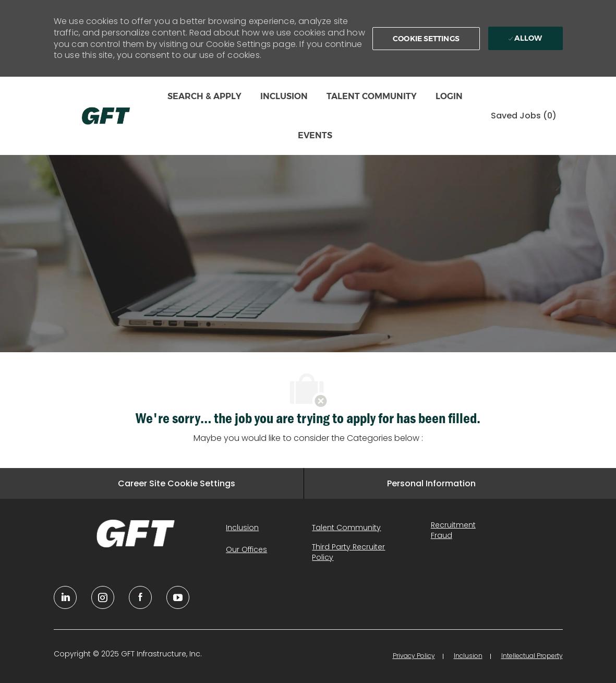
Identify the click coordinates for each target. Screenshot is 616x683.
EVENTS (315, 135)
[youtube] (178, 597)
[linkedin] (65, 597)
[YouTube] (103, 597)
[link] (136, 533)
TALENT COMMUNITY (372, 96)
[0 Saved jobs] (524, 116)
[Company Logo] (106, 116)
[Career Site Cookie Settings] (177, 483)
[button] (426, 39)
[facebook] (140, 597)
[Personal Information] (431, 483)
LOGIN (449, 96)
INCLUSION (284, 96)
